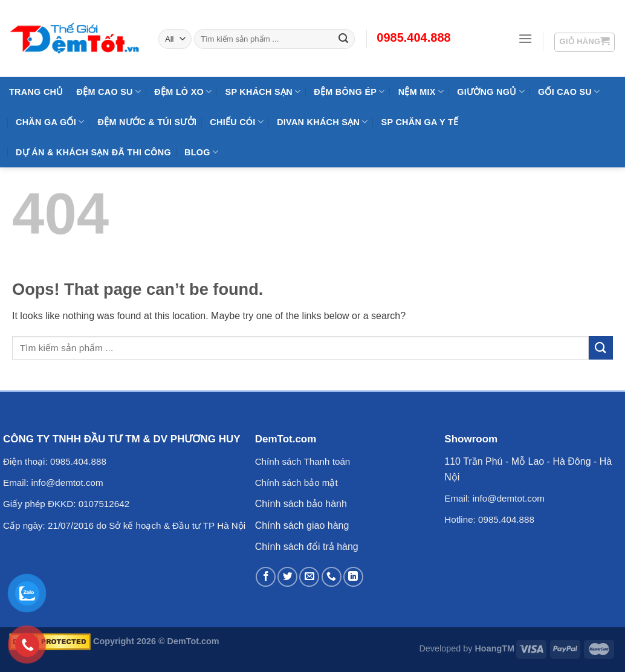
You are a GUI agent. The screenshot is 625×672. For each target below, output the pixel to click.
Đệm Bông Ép (349, 92)
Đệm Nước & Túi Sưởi (147, 122)
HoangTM (494, 648)
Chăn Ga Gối (50, 122)
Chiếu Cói (237, 122)
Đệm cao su (109, 92)
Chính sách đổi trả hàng (307, 547)
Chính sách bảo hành (301, 504)
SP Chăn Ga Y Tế (420, 122)
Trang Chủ (36, 92)
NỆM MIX (421, 92)
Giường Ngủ (491, 92)
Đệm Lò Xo (183, 92)
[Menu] (525, 38)
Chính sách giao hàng (302, 525)
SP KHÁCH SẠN (263, 92)
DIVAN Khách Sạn (322, 122)
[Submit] (601, 348)
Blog (201, 152)
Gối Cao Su (569, 92)
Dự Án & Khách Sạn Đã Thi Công (93, 152)
